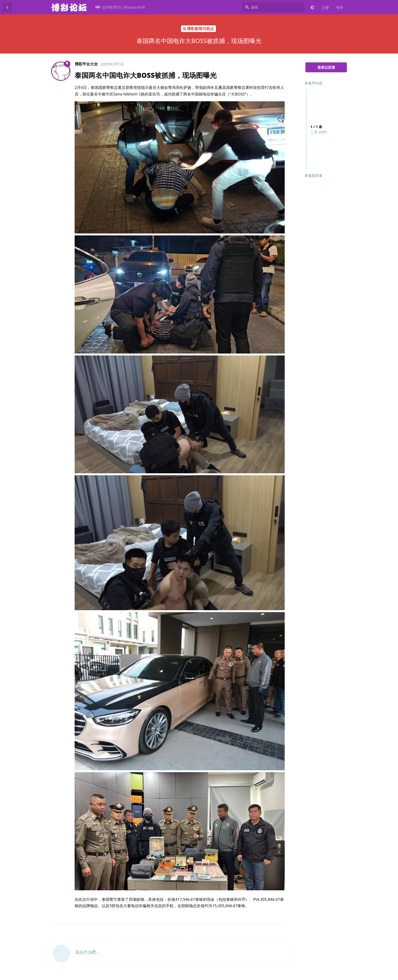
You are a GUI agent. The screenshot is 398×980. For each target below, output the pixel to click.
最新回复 (314, 176)
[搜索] (273, 7)
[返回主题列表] (7, 7)
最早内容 (314, 83)
